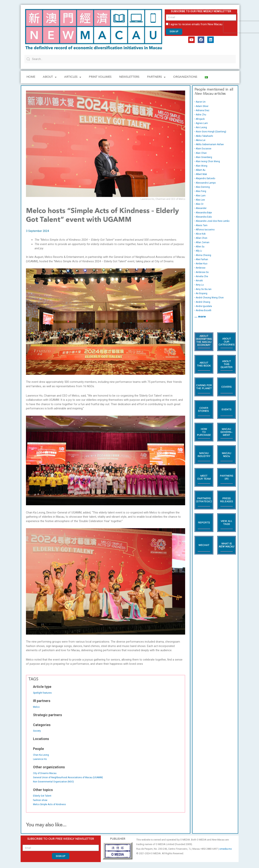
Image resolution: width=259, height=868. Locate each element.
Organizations (185, 77)
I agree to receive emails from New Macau (196, 24)
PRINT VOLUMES (100, 77)
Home (31, 77)
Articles (73, 77)
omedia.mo (226, 849)
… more (200, 317)
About (50, 77)
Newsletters (129, 77)
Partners (156, 77)
